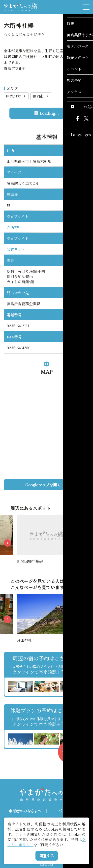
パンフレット (68, 811)
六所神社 (14, 227)
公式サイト (16, 249)
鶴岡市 (41, 96)
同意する (47, 856)
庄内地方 (16, 96)
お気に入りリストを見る (71, 754)
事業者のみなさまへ (25, 811)
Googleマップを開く (56, 485)
